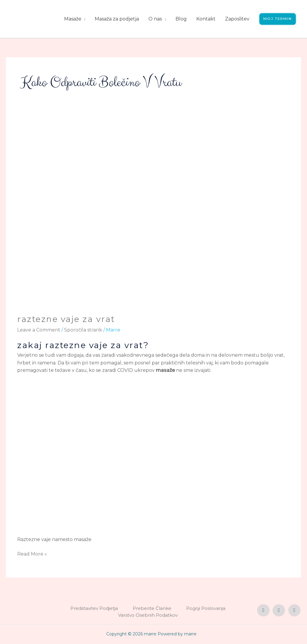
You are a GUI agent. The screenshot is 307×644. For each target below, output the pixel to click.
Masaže (72, 19)
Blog (180, 19)
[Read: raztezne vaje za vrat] (153, 216)
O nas (154, 19)
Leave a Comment (39, 330)
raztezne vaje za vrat (66, 319)
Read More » (32, 553)
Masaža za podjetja (116, 19)
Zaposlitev (236, 19)
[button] (277, 19)
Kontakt (205, 19)
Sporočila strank (83, 330)
